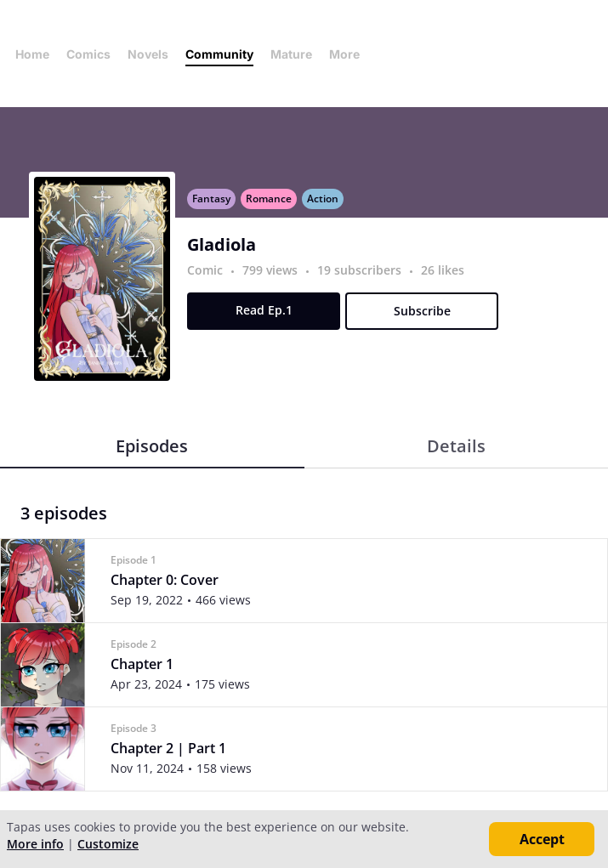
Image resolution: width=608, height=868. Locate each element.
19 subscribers (361, 270)
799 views (272, 270)
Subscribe (422, 311)
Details (456, 446)
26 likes (443, 270)
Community (219, 54)
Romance (269, 199)
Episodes (152, 446)
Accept (542, 839)
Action (323, 199)
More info (35, 844)
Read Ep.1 (264, 310)
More (349, 54)
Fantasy (211, 199)
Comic (205, 270)
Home (32, 54)
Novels (148, 54)
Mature (291, 54)
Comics (88, 54)
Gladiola (222, 245)
